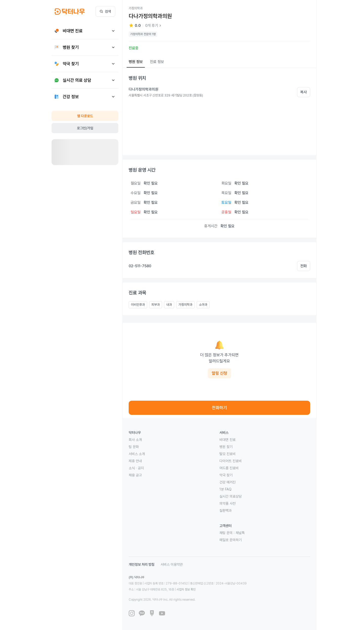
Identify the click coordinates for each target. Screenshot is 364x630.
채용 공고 (135, 475)
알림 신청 (219, 373)
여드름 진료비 (229, 468)
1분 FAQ (225, 489)
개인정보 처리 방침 (142, 564)
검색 (105, 11)
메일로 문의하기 (231, 540)
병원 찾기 (226, 447)
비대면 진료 (227, 440)
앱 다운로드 (85, 116)
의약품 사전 (227, 503)
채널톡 (240, 533)
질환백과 (225, 511)
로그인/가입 (85, 128)
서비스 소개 (137, 454)
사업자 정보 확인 (186, 590)
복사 (304, 92)
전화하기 (219, 408)
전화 (304, 266)
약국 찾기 (226, 475)
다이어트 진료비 (231, 461)
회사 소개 (135, 440)
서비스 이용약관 (172, 564)
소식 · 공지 (136, 468)
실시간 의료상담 (231, 496)
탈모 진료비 (227, 454)
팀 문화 (134, 447)
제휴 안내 (135, 461)
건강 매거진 (227, 482)
